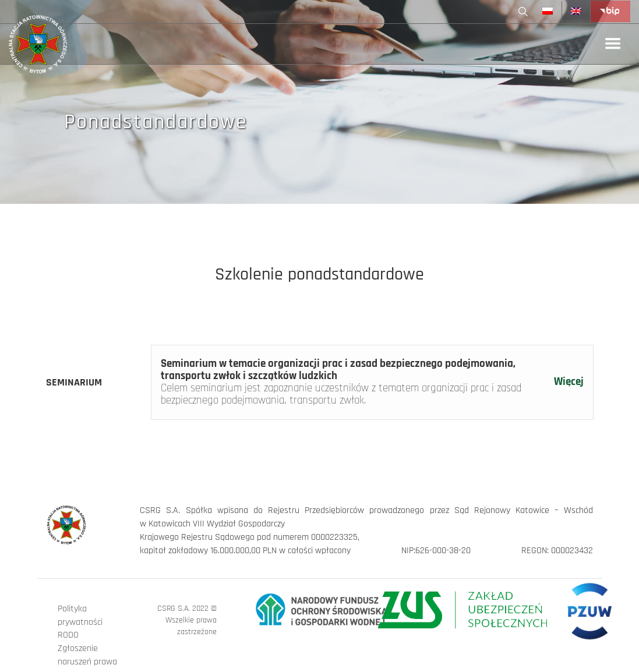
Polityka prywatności (80, 616)
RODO (68, 635)
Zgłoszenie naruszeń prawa (87, 655)
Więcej (569, 382)
